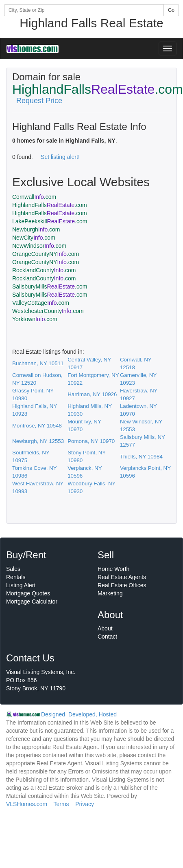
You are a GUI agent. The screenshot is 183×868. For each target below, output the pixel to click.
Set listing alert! (60, 157)
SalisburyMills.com (50, 286)
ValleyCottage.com (41, 303)
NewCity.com (34, 238)
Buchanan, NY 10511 (38, 363)
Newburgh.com (36, 229)
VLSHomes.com (27, 804)
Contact (107, 637)
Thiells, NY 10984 (141, 457)
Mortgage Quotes (28, 593)
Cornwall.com (34, 197)
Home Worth (113, 569)
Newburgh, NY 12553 (38, 441)
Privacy (85, 804)
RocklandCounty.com (44, 270)
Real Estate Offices (122, 585)
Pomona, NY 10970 (91, 441)
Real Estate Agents (122, 577)
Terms (61, 804)
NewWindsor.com (39, 246)
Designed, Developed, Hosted (79, 714)
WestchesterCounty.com (48, 311)
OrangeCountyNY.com (46, 254)
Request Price (39, 101)
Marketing (110, 593)
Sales (13, 569)
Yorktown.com (35, 319)
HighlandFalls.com (50, 205)
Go (171, 10)
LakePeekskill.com (50, 221)
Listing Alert (21, 585)
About (105, 628)
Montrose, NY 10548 (37, 426)
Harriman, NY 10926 (92, 394)
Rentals (16, 577)
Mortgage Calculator (32, 601)
